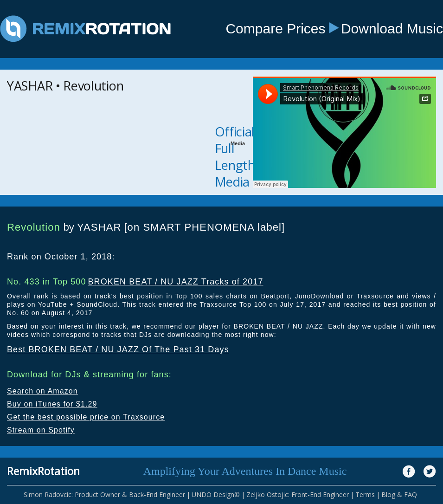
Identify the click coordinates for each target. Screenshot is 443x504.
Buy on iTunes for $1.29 (52, 404)
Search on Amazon (42, 391)
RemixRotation (43, 471)
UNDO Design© (216, 494)
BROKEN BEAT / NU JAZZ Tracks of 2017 (175, 282)
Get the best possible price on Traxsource (86, 417)
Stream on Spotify (41, 430)
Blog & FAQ (399, 494)
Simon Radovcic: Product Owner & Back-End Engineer (104, 494)
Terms (365, 494)
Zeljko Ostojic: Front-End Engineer (298, 494)
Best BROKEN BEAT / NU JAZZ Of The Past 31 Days (118, 349)
